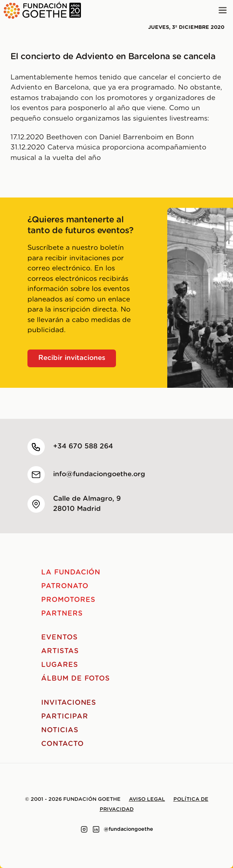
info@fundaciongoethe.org (99, 474)
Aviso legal (147, 799)
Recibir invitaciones (72, 358)
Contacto (62, 744)
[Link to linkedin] (96, 829)
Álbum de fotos (75, 679)
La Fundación (71, 572)
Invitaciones (69, 703)
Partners (62, 614)
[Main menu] (223, 10)
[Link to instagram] (84, 829)
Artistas (60, 651)
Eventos (59, 637)
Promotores (68, 600)
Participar (65, 717)
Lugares (60, 665)
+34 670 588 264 (83, 446)
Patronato (65, 586)
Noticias (60, 730)
